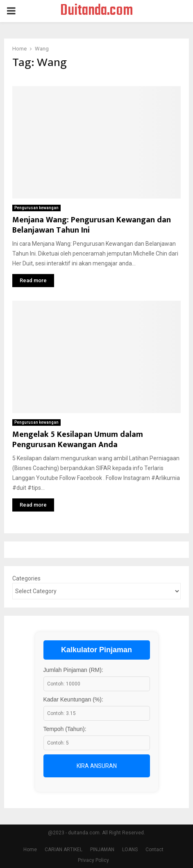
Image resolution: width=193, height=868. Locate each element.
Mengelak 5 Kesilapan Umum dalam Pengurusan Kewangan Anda (78, 440)
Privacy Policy (93, 860)
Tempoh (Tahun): (65, 729)
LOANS (130, 850)
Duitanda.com (97, 11)
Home (30, 850)
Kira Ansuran (97, 766)
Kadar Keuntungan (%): (73, 699)
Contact (154, 850)
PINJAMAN (102, 850)
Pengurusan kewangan (36, 208)
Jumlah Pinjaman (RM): (73, 670)
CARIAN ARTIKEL (64, 850)
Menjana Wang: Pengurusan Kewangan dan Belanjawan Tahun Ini (92, 225)
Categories (26, 578)
